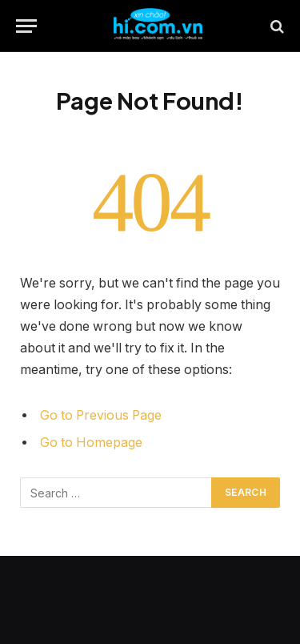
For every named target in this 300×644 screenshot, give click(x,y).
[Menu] (26, 26)
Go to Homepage (91, 443)
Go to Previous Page (101, 415)
